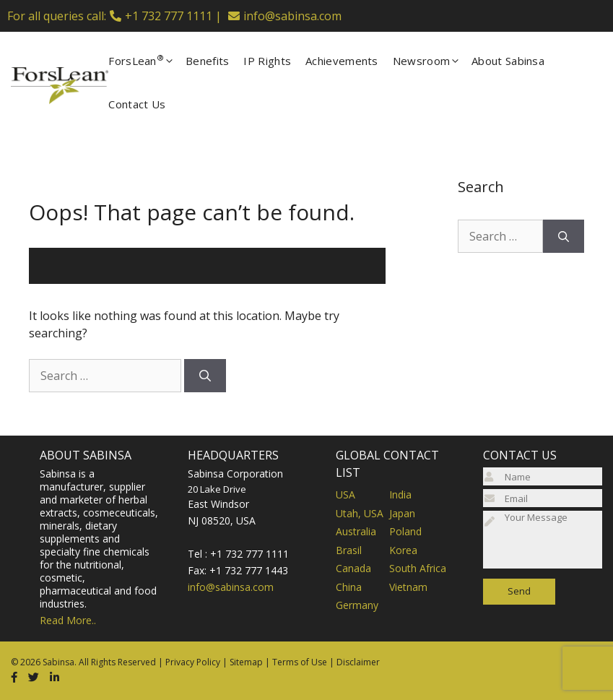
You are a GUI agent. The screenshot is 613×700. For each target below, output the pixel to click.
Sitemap (246, 662)
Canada (353, 568)
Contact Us (137, 104)
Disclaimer (358, 662)
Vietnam (408, 587)
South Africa (418, 568)
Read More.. (68, 620)
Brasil (349, 550)
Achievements (342, 61)
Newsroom (432, 61)
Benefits (207, 61)
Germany (357, 605)
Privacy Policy (193, 662)
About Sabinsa (508, 61)
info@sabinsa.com (292, 16)
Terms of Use (300, 662)
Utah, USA (360, 513)
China (349, 587)
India (400, 494)
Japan (402, 513)
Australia (356, 531)
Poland (405, 531)
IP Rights (267, 61)
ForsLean (147, 61)
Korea (403, 550)
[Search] (205, 376)
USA (345, 494)
